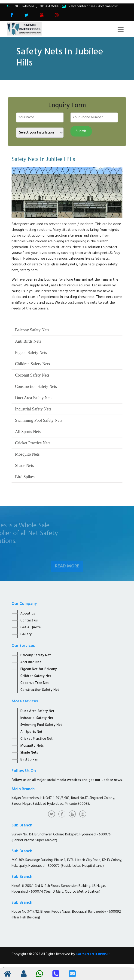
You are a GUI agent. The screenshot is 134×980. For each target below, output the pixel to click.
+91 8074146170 (25, 6)
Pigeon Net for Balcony (39, 669)
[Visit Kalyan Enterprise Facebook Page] (12, 16)
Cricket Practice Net (37, 739)
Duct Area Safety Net (37, 711)
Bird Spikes (25, 477)
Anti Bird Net (31, 662)
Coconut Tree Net (35, 683)
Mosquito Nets (27, 454)
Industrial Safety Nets (33, 409)
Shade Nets (24, 466)
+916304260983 (50, 6)
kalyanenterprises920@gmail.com (94, 6)
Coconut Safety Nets (32, 375)
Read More (67, 571)
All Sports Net (31, 732)
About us (28, 614)
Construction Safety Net (40, 690)
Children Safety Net (36, 676)
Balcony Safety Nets (32, 330)
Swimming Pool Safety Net (41, 725)
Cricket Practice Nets (33, 443)
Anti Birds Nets (28, 341)
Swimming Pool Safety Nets (39, 420)
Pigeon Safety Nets (31, 353)
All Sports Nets (28, 432)
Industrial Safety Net (37, 718)
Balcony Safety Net (36, 655)
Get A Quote (30, 627)
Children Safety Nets (32, 364)
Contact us (29, 621)
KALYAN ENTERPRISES (93, 954)
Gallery (26, 634)
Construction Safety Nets (36, 386)
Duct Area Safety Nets (34, 398)
